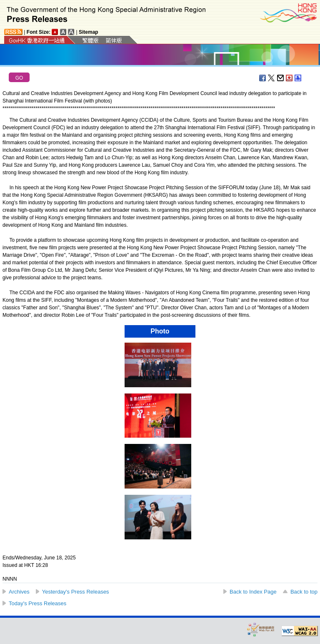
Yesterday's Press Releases (76, 592)
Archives (19, 592)
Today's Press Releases (37, 603)
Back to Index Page (253, 592)
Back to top (304, 592)
